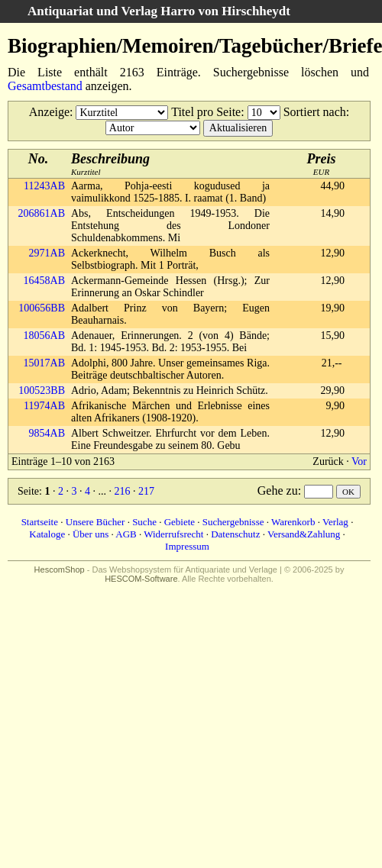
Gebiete (180, 522)
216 (122, 491)
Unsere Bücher (95, 522)
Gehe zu (278, 490)
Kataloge (47, 534)
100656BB (42, 308)
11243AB (44, 186)
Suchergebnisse (233, 522)
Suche (144, 522)
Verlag (335, 522)
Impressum (187, 546)
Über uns (91, 534)
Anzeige (49, 112)
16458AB (44, 281)
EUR (322, 164)
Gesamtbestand (45, 86)
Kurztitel (110, 164)
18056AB (44, 336)
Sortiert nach (315, 112)
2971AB (47, 253)
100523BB (42, 390)
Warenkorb (293, 522)
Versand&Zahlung (304, 534)
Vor (359, 461)
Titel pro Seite (206, 112)
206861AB (42, 213)
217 (146, 491)
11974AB (44, 406)
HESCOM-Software (141, 579)
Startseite (40, 522)
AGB (126, 534)
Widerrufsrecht (173, 534)
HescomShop (60, 570)
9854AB (47, 433)
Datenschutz (235, 534)
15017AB (44, 363)
